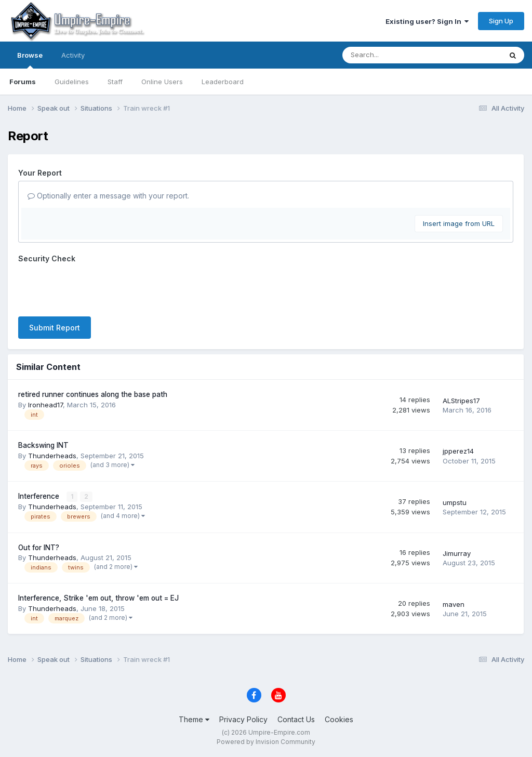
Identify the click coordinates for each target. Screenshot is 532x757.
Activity (73, 55)
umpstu (455, 502)
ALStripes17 (461, 401)
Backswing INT (43, 445)
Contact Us (296, 719)
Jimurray (457, 553)
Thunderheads (52, 456)
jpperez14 (458, 451)
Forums (23, 82)
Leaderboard (223, 82)
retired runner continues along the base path (93, 394)
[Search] (394, 55)
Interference (40, 496)
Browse (30, 60)
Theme (194, 719)
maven (454, 604)
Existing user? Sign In (427, 21)
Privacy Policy (243, 719)
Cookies (339, 719)
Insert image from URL (459, 223)
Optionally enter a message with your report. (108, 196)
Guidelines (72, 82)
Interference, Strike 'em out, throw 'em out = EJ (98, 598)
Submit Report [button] (55, 328)
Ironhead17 (45, 405)
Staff (115, 82)
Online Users (162, 82)
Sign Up (501, 21)
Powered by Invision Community (266, 742)
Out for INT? (39, 548)
